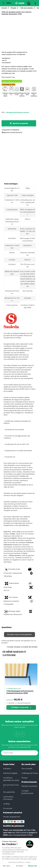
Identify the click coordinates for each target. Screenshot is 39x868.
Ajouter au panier (19, 123)
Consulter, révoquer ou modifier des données (22, 647)
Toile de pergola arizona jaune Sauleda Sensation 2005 (20, 692)
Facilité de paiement (14, 826)
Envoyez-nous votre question (20, 635)
